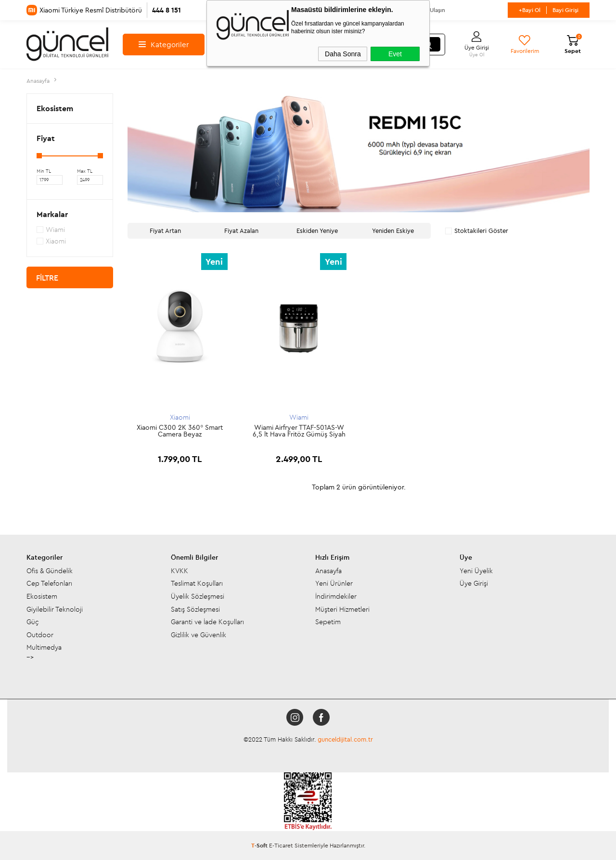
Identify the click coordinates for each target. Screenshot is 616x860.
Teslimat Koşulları (197, 583)
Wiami (299, 417)
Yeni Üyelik (476, 571)
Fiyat (46, 138)
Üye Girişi (474, 583)
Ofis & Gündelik (50, 571)
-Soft (260, 845)
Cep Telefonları (49, 583)
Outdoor (40, 635)
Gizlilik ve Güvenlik (199, 635)
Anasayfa (328, 571)
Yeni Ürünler (334, 583)
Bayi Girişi (565, 10)
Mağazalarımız (334, 10)
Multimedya (44, 647)
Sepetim (328, 622)
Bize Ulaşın (431, 10)
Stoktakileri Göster (477, 231)
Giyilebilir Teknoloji (55, 609)
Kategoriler (164, 45)
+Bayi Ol (530, 10)
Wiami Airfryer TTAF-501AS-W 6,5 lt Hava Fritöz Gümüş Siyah (299, 431)
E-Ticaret (281, 845)
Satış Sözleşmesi (195, 609)
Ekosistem (42, 596)
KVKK (180, 571)
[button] (155, 154)
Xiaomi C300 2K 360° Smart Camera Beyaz (180, 431)
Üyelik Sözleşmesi (198, 596)
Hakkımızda (234, 10)
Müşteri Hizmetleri (342, 609)
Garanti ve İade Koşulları (207, 622)
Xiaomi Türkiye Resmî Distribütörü (104, 10)
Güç (33, 622)
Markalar (52, 214)
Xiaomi (180, 417)
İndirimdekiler (336, 596)
